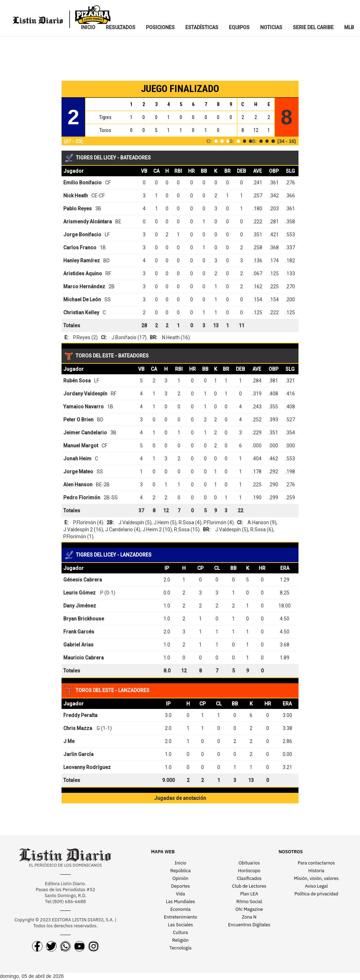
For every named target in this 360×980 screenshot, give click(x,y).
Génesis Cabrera (83, 580)
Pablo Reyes (78, 209)
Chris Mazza (78, 728)
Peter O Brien (78, 420)
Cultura (181, 932)
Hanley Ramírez (82, 261)
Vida (180, 894)
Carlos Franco (80, 248)
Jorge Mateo (78, 472)
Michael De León (82, 300)
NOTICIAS (271, 27)
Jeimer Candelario (85, 433)
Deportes (181, 886)
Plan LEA (249, 894)
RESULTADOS (121, 27)
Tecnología (181, 948)
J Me (69, 741)
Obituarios (249, 863)
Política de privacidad (316, 894)
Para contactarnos (316, 863)
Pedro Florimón (82, 498)
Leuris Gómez (79, 593)
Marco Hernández (84, 287)
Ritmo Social (249, 902)
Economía (181, 909)
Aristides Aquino (83, 274)
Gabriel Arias (78, 645)
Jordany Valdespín (85, 394)
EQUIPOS (239, 27)
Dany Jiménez (80, 606)
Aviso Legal (316, 886)
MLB (349, 27)
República (180, 871)
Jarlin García (78, 754)
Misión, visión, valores (316, 878)
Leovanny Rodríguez (87, 767)
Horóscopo (249, 871)
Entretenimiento (181, 917)
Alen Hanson (78, 485)
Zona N (249, 917)
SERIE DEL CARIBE (313, 27)
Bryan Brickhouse (84, 619)
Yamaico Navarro (83, 407)
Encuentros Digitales (249, 925)
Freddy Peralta (80, 715)
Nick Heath (76, 196)
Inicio (181, 863)
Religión (181, 940)
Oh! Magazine (249, 909)
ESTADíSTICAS (202, 27)
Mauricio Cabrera (83, 658)
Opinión (181, 878)
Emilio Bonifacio (82, 183)
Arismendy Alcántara (88, 222)
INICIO (88, 27)
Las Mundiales (181, 902)
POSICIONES (160, 27)
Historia (316, 871)
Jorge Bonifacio (82, 235)
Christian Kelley (81, 313)
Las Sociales (181, 925)
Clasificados (249, 878)
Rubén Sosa (77, 381)
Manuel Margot (81, 446)
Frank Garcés (79, 632)
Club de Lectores (249, 886)
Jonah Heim (77, 459)
